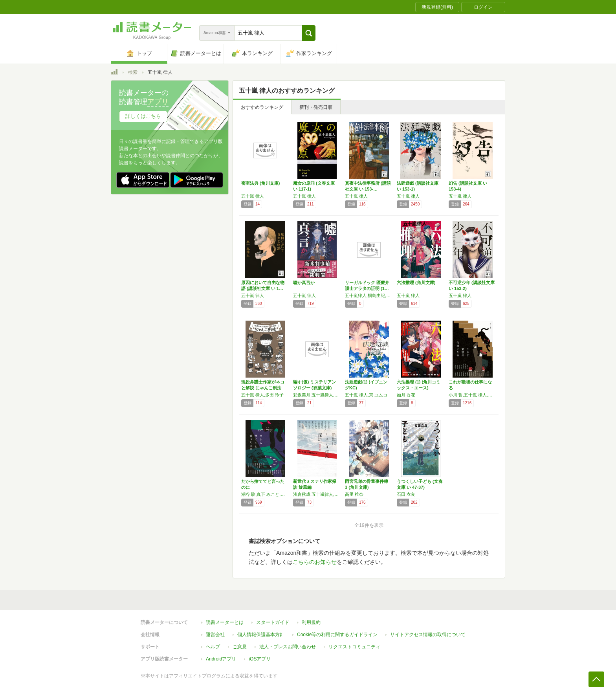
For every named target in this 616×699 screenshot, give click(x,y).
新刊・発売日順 (316, 107)
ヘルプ (213, 647)
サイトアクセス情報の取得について (428, 635)
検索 (133, 72)
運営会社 (215, 635)
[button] (309, 33)
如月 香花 (406, 395)
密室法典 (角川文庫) (260, 183)
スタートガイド (273, 622)
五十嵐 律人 (253, 196)
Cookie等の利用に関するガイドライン (337, 635)
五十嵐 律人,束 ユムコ (366, 395)
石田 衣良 (406, 494)
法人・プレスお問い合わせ (288, 647)
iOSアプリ (260, 659)
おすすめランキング (262, 107)
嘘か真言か (304, 283)
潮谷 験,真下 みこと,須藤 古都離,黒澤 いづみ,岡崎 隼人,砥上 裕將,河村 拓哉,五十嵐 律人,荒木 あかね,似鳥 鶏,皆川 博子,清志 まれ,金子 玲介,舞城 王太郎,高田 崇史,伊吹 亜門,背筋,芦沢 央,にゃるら (265, 494)
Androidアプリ (221, 659)
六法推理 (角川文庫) (416, 283)
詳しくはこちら (143, 116)
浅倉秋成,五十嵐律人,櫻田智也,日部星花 (317, 494)
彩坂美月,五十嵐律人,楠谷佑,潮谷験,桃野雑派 (317, 395)
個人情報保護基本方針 (261, 635)
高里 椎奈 (354, 494)
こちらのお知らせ (315, 562)
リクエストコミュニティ (354, 647)
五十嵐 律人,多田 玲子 (262, 395)
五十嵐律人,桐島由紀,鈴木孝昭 (369, 295)
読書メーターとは (225, 622)
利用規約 (311, 622)
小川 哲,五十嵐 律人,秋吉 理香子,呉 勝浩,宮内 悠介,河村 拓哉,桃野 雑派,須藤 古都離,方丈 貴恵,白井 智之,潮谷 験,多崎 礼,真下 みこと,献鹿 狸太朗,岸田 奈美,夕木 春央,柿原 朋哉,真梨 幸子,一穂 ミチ (473, 395)
